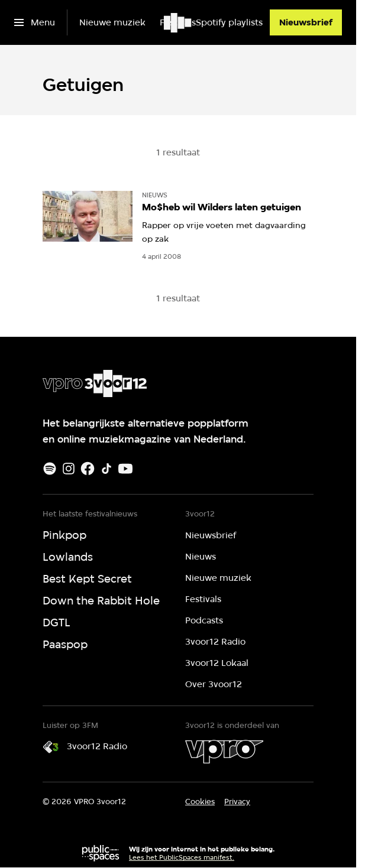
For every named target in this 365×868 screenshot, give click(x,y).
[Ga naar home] (178, 22)
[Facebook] (88, 469)
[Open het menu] (35, 22)
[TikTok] (106, 469)
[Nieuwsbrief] (306, 22)
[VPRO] (224, 752)
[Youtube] (125, 469)
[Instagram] (69, 469)
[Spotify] (50, 469)
